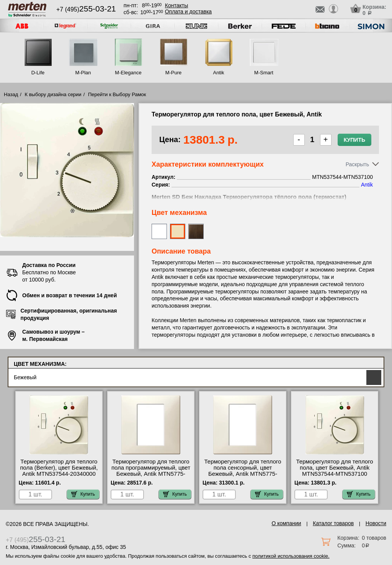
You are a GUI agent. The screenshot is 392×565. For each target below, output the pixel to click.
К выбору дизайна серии (53, 94)
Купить (354, 140)
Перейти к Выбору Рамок (117, 94)
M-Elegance (128, 73)
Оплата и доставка (188, 11)
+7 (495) (86, 9)
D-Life (38, 73)
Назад (11, 94)
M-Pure (174, 73)
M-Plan (83, 73)
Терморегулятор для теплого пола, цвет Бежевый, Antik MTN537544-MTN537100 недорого (335, 471)
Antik (219, 73)
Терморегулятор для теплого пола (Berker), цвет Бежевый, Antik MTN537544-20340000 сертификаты (59, 471)
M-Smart (264, 73)
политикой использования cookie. (291, 556)
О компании (286, 523)
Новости (376, 523)
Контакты (176, 5)
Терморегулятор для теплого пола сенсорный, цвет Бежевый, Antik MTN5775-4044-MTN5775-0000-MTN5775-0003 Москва (243, 474)
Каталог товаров (333, 523)
